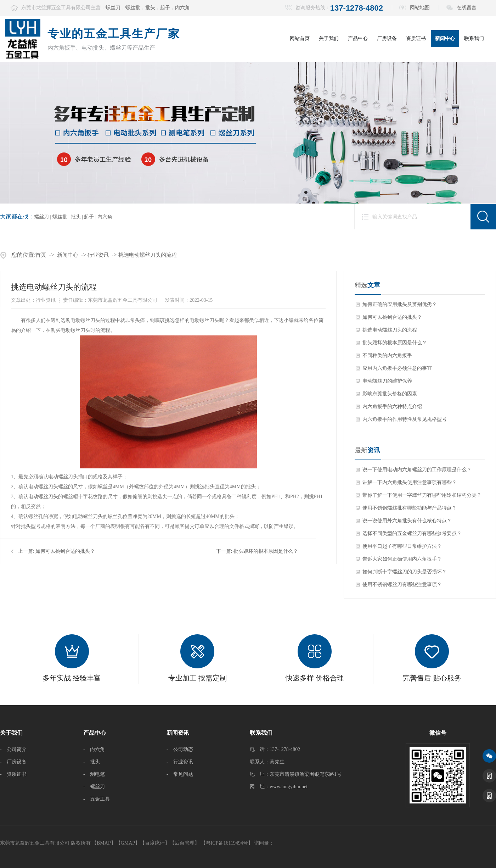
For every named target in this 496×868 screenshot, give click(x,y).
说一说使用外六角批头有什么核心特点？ (407, 521)
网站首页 (300, 38)
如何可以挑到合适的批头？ (65, 551)
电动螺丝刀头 (75, 330)
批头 (150, 8)
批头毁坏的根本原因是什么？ (266, 551)
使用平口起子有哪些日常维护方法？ (402, 546)
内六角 (182, 8)
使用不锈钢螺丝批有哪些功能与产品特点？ (410, 508)
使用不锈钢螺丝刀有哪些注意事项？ (402, 585)
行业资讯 (98, 255)
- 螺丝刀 (94, 787)
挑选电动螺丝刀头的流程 (148, 255)
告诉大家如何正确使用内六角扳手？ (402, 559)
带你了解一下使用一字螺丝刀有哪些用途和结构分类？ (422, 495)
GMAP (128, 843)
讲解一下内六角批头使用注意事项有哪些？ (410, 482)
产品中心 (358, 38)
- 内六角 (94, 749)
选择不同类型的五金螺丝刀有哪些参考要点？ (412, 533)
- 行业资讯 (180, 762)
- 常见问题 (180, 774)
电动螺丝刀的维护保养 (387, 381)
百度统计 (155, 843)
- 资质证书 (13, 774)
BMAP (104, 843)
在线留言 (467, 8)
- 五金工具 (97, 799)
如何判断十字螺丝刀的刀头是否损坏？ (405, 572)
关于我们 (329, 38)
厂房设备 (387, 38)
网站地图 (420, 8)
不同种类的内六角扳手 (387, 355)
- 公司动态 (180, 749)
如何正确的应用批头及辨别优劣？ (400, 304)
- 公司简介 (13, 749)
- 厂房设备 (13, 762)
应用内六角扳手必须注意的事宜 (397, 368)
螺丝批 (133, 8)
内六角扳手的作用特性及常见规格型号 (405, 419)
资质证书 (416, 38)
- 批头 (92, 762)
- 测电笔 (94, 774)
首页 (41, 255)
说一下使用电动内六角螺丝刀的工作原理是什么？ (417, 470)
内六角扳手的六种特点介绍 (392, 407)
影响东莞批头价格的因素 (390, 394)
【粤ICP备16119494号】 (227, 843)
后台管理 (185, 843)
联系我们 (474, 38)
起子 (165, 8)
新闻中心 (445, 38)
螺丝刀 (113, 8)
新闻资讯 (178, 733)
